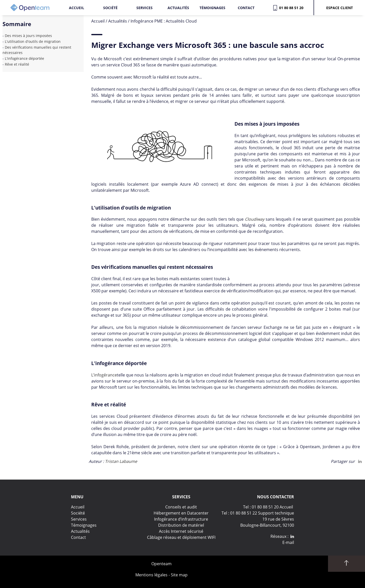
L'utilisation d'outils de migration (33, 41)
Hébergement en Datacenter (181, 513)
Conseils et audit (181, 507)
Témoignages (212, 8)
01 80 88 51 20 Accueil (272, 507)
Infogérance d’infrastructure (181, 519)
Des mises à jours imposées (30, 36)
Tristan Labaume (121, 461)
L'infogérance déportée (24, 58)
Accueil (77, 8)
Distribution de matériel (181, 525)
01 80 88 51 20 (290, 8)
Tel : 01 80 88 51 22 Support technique (258, 513)
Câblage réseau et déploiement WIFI (181, 537)
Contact (246, 8)
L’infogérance (104, 375)
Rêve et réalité (17, 64)
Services (144, 8)
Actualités (178, 8)
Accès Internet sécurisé (181, 531)
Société (110, 8)
